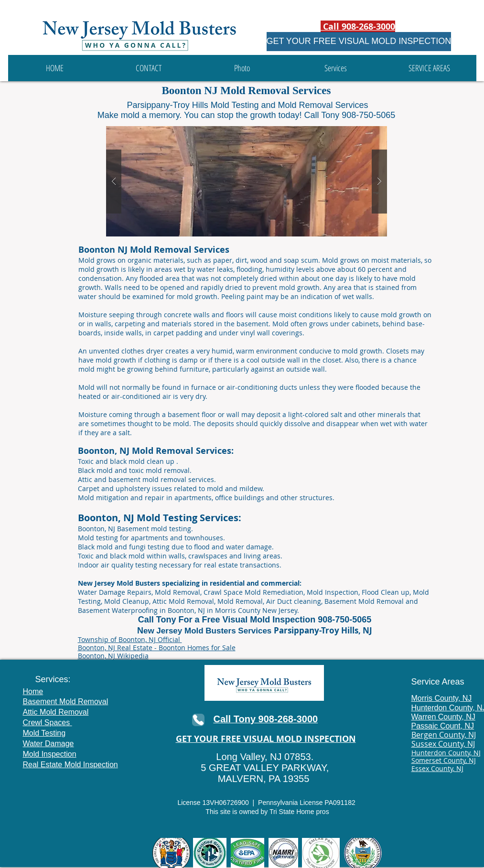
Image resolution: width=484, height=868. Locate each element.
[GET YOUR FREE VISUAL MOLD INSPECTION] (359, 42)
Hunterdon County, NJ (446, 753)
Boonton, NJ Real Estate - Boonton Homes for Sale (157, 648)
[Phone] (198, 720)
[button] (336, 68)
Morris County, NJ (442, 698)
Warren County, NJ (443, 717)
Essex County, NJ (437, 768)
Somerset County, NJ (444, 760)
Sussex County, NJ (443, 744)
